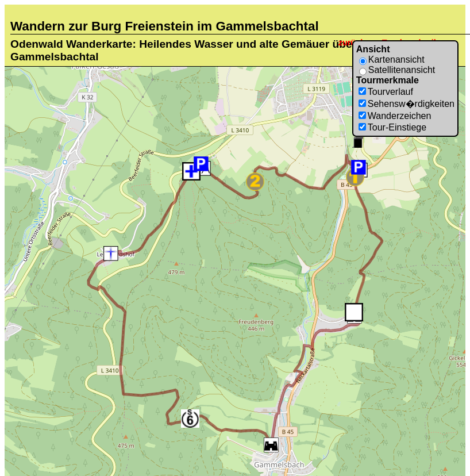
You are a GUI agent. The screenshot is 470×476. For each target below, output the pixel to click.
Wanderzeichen (400, 116)
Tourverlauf (390, 92)
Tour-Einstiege (397, 127)
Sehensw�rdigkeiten (411, 104)
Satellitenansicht (402, 70)
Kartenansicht (396, 59)
